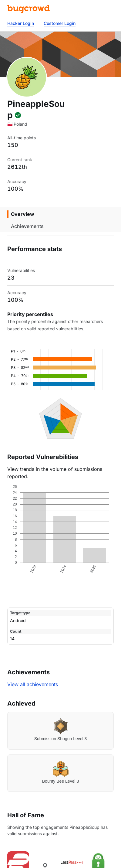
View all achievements (33, 684)
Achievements (27, 226)
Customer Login (60, 23)
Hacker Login (21, 23)
